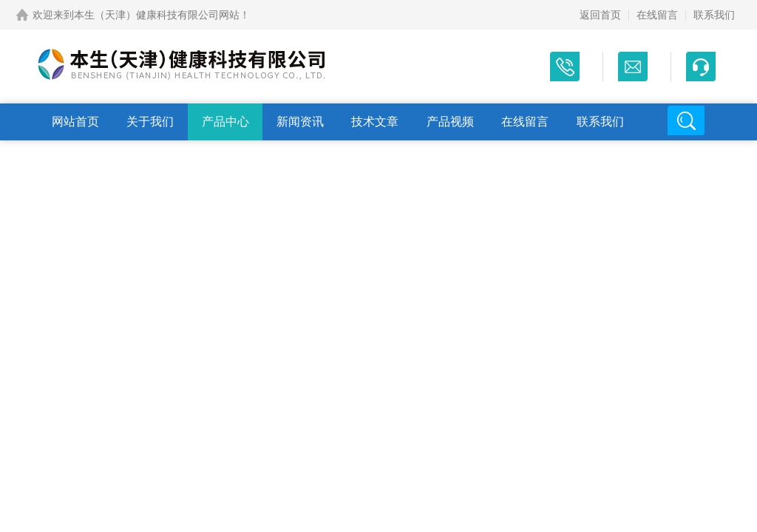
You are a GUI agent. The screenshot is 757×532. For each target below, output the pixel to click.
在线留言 (657, 15)
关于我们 (150, 122)
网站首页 (75, 122)
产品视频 (450, 122)
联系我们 (714, 15)
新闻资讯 (300, 122)
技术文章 (375, 122)
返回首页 (600, 15)
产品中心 (225, 122)
